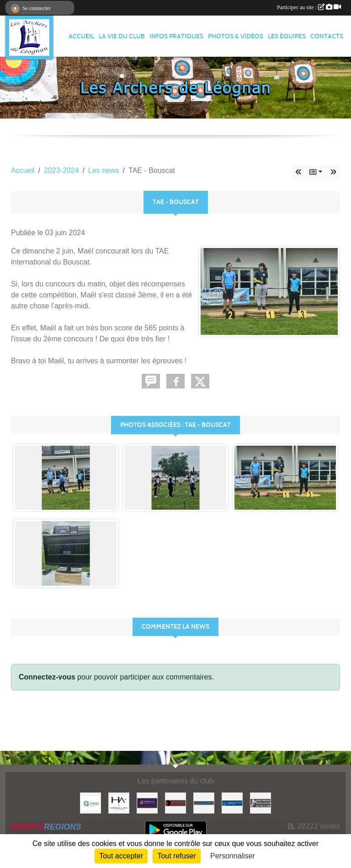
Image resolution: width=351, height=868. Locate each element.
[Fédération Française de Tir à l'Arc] (232, 802)
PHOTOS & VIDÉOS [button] (236, 36)
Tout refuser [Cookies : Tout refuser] (176, 856)
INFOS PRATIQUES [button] (176, 36)
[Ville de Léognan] (204, 802)
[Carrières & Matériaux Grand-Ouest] (90, 802)
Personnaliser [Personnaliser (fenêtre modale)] (233, 856)
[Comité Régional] (261, 802)
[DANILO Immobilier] (147, 802)
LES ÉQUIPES (287, 36)
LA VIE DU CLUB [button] (122, 36)
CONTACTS (327, 36)
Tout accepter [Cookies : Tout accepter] (121, 856)
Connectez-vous (47, 677)
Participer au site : (309, 7)
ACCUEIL (81, 36)
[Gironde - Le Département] (175, 802)
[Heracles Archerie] (119, 802)
